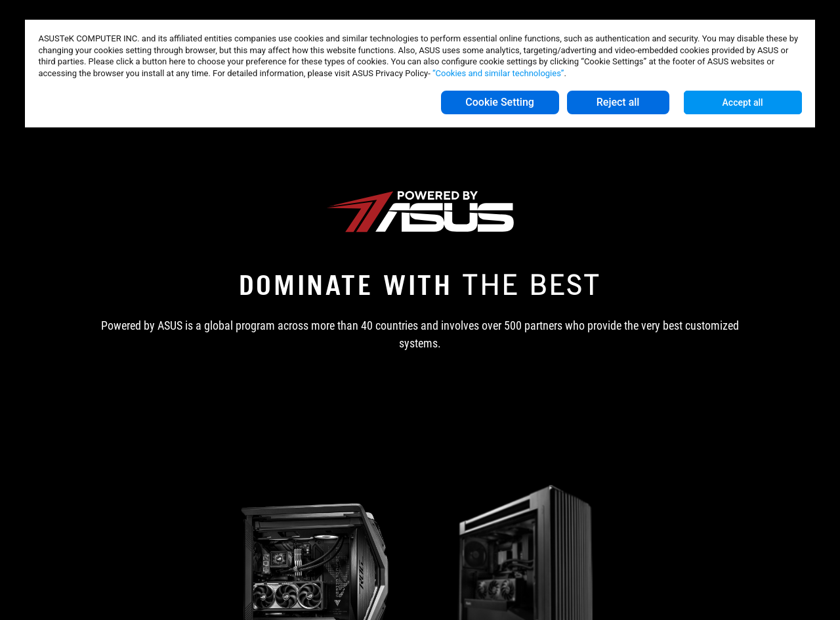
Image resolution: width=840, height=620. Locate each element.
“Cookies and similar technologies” (498, 73)
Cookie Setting (500, 102)
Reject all (618, 102)
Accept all (743, 102)
